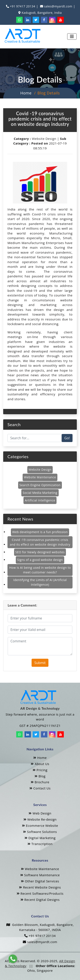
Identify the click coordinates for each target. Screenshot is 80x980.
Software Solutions (40, 832)
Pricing (40, 770)
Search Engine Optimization (40, 485)
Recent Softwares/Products (40, 893)
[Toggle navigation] (72, 37)
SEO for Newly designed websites (40, 552)
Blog (40, 776)
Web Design (40, 813)
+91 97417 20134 (22, 6)
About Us (40, 764)
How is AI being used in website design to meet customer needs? (40, 570)
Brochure (40, 782)
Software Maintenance (40, 875)
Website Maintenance (40, 477)
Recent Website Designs (40, 887)
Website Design (44, 139)
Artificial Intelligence (40, 500)
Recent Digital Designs (40, 900)
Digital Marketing (40, 838)
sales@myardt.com (58, 6)
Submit (40, 663)
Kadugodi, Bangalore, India (41, 13)
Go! (67, 438)
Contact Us (40, 788)
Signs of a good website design (40, 560)
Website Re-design (40, 819)
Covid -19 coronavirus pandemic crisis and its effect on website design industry (40, 542)
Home (26, 93)
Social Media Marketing (40, 493)
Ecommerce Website (40, 826)
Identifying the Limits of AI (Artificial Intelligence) (40, 582)
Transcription (40, 844)
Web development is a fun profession (40, 532)
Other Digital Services (40, 881)
